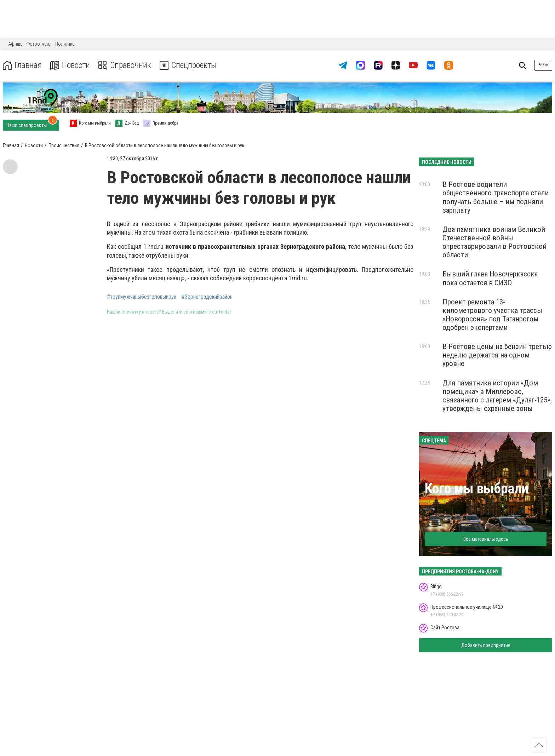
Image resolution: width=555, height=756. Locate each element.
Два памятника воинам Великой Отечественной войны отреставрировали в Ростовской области (494, 242)
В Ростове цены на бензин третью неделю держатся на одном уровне (497, 355)
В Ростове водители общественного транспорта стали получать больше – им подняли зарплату (496, 197)
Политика (65, 44)
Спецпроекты (189, 65)
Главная (22, 65)
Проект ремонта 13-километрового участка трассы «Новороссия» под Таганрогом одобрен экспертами (492, 315)
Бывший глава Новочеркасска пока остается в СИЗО (490, 278)
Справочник (125, 65)
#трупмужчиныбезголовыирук (142, 297)
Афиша (15, 44)
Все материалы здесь (486, 539)
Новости (70, 65)
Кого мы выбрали (477, 489)
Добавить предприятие (486, 645)
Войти (543, 65)
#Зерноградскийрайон (207, 297)
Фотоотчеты (39, 44)
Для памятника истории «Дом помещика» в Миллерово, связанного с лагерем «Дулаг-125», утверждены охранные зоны (497, 396)
